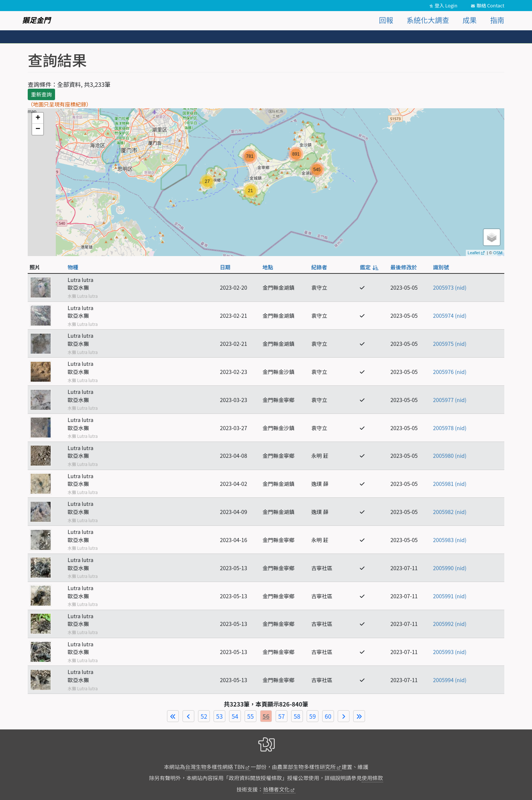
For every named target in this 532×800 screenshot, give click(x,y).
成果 (470, 20)
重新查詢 (41, 94)
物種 (73, 267)
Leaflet (474, 253)
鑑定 (369, 267)
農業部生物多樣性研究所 (306, 767)
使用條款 (372, 778)
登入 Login (446, 5)
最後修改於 (404, 267)
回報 (386, 20)
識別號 (441, 267)
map (265, 182)
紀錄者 (319, 267)
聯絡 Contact (490, 5)
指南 (497, 20)
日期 (225, 267)
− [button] (38, 129)
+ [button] (38, 118)
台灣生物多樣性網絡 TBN (215, 767)
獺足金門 (36, 20)
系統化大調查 (428, 20)
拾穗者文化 (276, 789)
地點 (268, 267)
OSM (498, 253)
